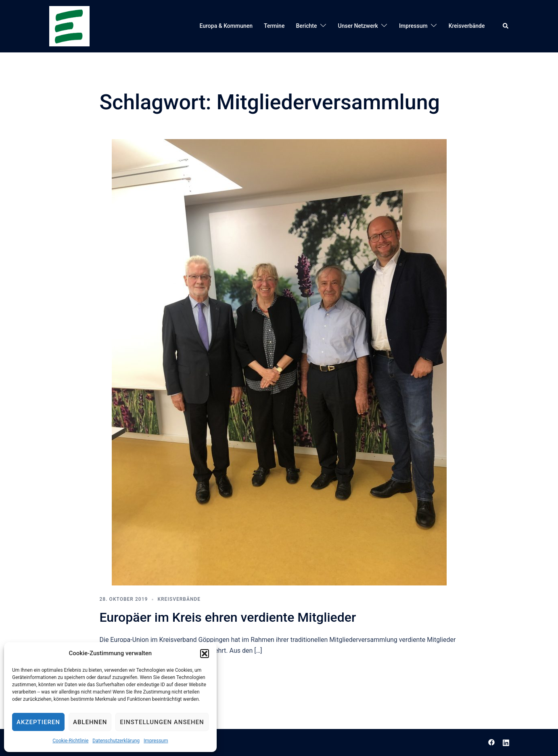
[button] (205, 654)
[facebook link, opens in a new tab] (491, 742)
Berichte (306, 26)
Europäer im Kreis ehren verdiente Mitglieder (228, 617)
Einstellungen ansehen (162, 722)
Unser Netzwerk (358, 26)
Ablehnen (90, 722)
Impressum (156, 741)
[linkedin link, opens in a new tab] (506, 742)
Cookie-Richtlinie (70, 741)
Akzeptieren (38, 722)
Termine (274, 26)
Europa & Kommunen (226, 26)
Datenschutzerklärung (116, 741)
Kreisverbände (467, 26)
